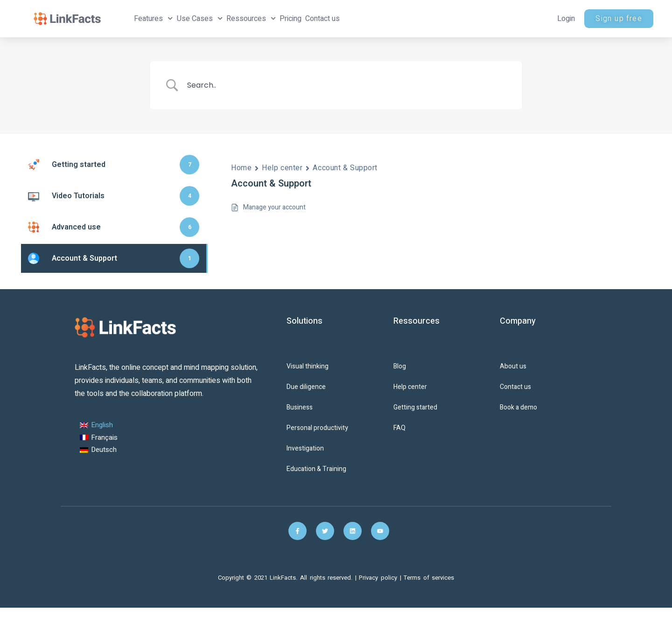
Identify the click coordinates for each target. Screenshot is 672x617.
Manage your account (274, 207)
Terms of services (429, 578)
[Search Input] (348, 85)
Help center (282, 168)
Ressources (251, 18)
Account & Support (345, 168)
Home (241, 168)
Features (153, 18)
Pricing (290, 19)
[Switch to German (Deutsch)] (99, 450)
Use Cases (200, 18)
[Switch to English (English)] (99, 426)
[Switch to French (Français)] (99, 438)
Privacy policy (379, 578)
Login (566, 19)
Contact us (322, 19)
